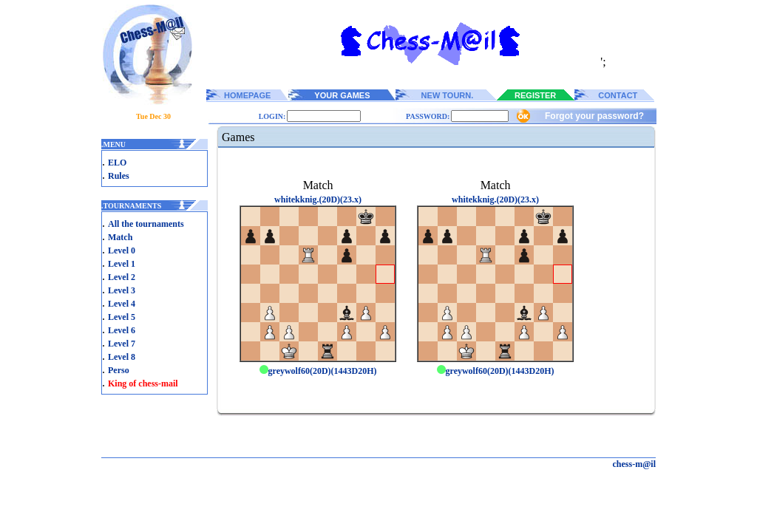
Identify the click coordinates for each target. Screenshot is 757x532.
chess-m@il (635, 464)
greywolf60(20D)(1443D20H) (318, 371)
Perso (119, 370)
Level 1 (122, 264)
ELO (117, 163)
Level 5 (122, 317)
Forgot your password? (594, 116)
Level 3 (122, 290)
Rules (119, 176)
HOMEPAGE (247, 95)
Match (120, 237)
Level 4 (122, 304)
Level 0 (122, 250)
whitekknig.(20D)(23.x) (318, 199)
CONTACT (618, 95)
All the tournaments (146, 224)
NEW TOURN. (448, 95)
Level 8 (122, 357)
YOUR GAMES (342, 95)
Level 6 (122, 330)
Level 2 (122, 277)
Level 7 (122, 344)
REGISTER (535, 95)
